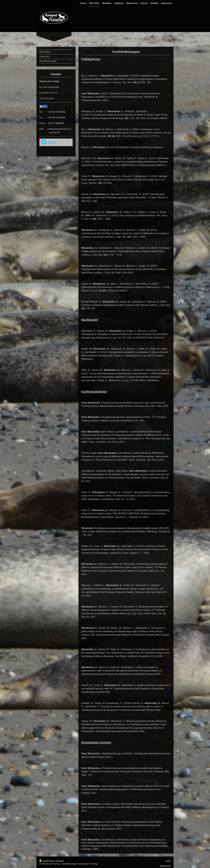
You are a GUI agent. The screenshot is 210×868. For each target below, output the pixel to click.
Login (168, 861)
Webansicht (165, 866)
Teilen (43, 107)
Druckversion (47, 861)
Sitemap (60, 861)
